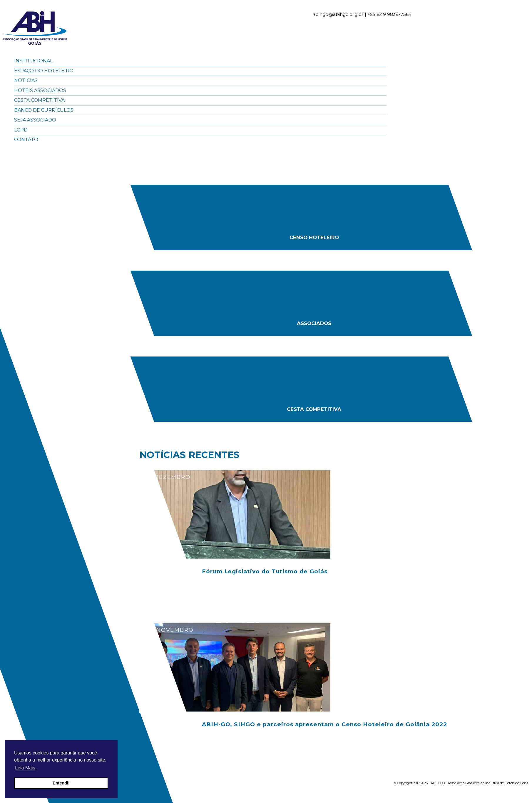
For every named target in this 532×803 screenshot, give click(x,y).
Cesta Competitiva (39, 100)
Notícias (26, 80)
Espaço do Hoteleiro (44, 71)
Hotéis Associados (40, 90)
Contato (26, 140)
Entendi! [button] (61, 783)
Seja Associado (35, 120)
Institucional (33, 61)
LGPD (21, 130)
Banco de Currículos (44, 110)
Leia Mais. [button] (26, 768)
